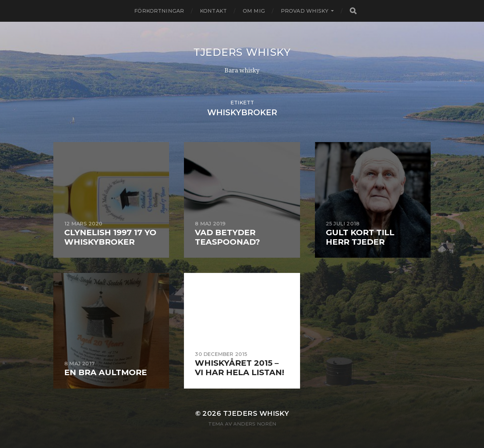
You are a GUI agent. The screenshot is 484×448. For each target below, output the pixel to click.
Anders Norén (255, 424)
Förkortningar (159, 11)
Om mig (254, 11)
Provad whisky (305, 11)
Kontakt (213, 11)
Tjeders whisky (242, 52)
